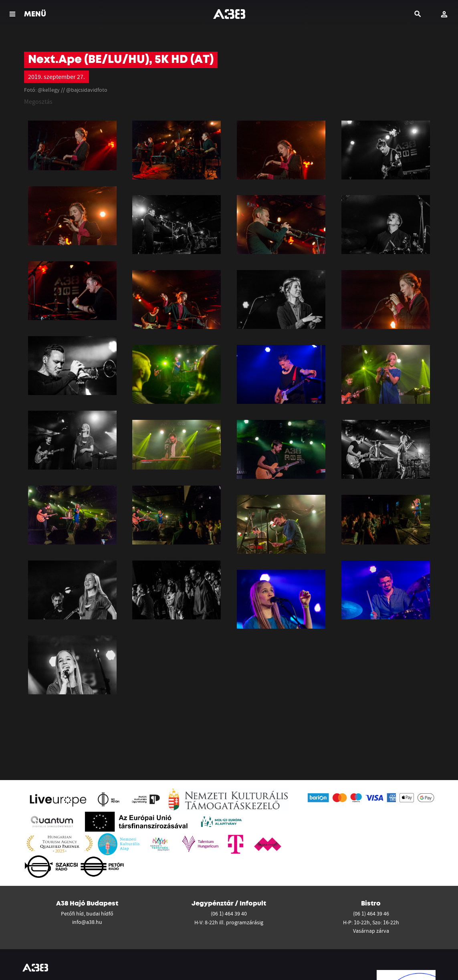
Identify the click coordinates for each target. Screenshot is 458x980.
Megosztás (38, 101)
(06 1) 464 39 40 (229, 913)
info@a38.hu (87, 922)
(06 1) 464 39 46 (371, 913)
